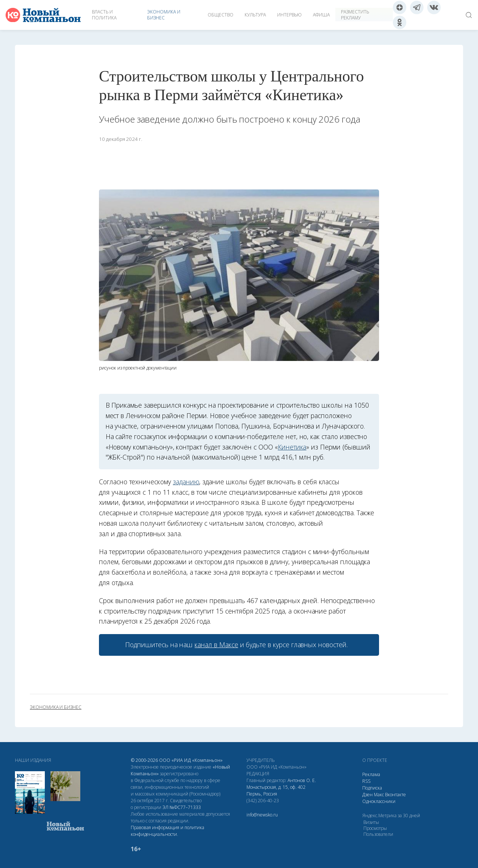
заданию (186, 482)
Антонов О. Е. (302, 780)
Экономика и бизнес (164, 15)
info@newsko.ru (262, 815)
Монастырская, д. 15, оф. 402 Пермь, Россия (276, 790)
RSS (366, 781)
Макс (379, 795)
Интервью (289, 15)
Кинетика (292, 447)
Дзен (367, 795)
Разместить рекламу (355, 15)
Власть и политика (104, 15)
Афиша (321, 15)
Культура (255, 15)
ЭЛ (182, 807)
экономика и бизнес (56, 707)
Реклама (371, 774)
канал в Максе (216, 645)
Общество (221, 15)
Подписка (372, 788)
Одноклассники (379, 801)
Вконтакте (395, 795)
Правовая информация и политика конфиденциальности (167, 831)
